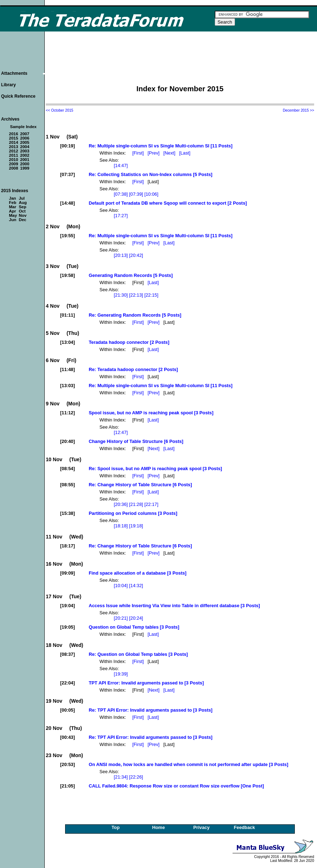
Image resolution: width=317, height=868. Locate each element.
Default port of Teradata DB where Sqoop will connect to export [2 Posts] (168, 203)
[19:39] (121, 674)
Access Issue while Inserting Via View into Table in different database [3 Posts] (174, 606)
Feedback (244, 827)
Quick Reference (18, 96)
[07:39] (136, 194)
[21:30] (121, 295)
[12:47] (121, 432)
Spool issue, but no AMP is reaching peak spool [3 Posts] (151, 413)
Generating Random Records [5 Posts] (131, 275)
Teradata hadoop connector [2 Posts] (129, 342)
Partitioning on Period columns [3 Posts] (133, 513)
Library (8, 85)
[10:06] (151, 194)
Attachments (14, 73)
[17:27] (121, 216)
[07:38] (121, 194)
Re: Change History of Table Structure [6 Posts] (140, 485)
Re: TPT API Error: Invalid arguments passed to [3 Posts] (151, 710)
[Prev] (154, 153)
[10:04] (121, 586)
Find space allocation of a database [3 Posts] (138, 573)
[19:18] (136, 526)
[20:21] (121, 618)
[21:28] (136, 504)
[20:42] (136, 255)
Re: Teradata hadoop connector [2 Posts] (133, 369)
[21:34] (121, 777)
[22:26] (136, 777)
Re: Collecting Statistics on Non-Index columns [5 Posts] (151, 174)
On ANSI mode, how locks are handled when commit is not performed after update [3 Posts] (189, 764)
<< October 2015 (60, 110)
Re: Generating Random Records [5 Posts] (135, 315)
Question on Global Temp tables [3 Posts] (134, 627)
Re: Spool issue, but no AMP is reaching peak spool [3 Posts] (155, 469)
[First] (139, 153)
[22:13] (136, 295)
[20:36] (121, 504)
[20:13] (121, 255)
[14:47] (121, 165)
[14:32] (136, 586)
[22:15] (151, 295)
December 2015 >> (298, 110)
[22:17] (151, 504)
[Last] (186, 153)
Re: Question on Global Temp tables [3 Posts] (138, 654)
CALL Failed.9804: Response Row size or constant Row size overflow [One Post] (176, 786)
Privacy (201, 827)
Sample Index (23, 127)
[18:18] (121, 526)
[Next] (170, 153)
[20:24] (136, 618)
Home (158, 827)
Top (116, 827)
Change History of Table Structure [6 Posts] (136, 441)
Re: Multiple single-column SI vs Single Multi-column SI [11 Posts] (161, 146)
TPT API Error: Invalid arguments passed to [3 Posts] (146, 683)
